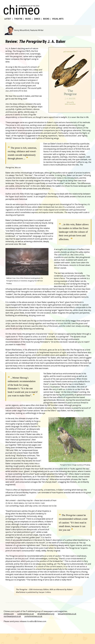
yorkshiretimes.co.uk (33, 616)
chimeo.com (9, 614)
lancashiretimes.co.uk (67, 614)
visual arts (58, 19)
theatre (18, 19)
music (28, 19)
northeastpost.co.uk (12, 616)
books (46, 19)
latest (8, 19)
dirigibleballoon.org (46, 614)
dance (37, 19)
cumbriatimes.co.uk (26, 614)
